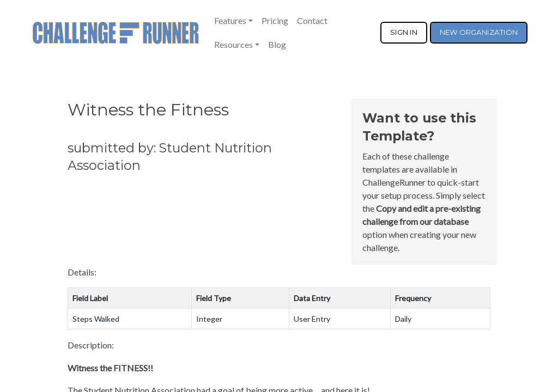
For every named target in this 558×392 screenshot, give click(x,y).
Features (230, 20)
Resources (233, 44)
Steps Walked (96, 319)
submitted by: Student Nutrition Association (170, 157)
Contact (312, 20)
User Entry (312, 319)
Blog (277, 44)
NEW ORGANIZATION (479, 32)
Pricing (275, 20)
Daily (403, 319)
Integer (209, 319)
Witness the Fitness (148, 110)
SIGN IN (404, 32)
